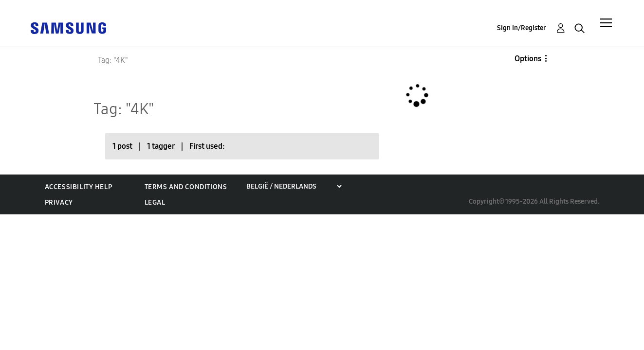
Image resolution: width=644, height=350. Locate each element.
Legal (155, 202)
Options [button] (528, 59)
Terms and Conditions (186, 187)
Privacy (59, 202)
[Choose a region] (294, 186)
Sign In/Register (522, 28)
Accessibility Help (79, 187)
